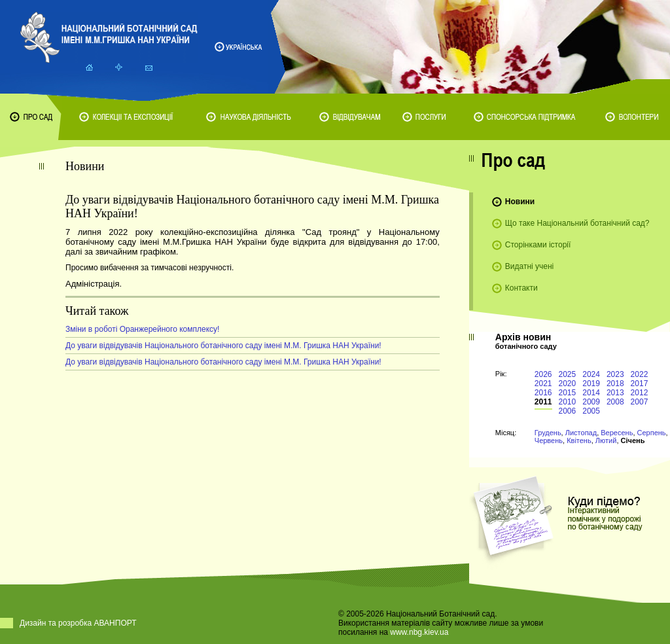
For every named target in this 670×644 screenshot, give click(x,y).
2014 (591, 393)
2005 (591, 411)
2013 (615, 393)
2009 (591, 402)
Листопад (581, 433)
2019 (591, 384)
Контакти (521, 288)
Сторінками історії (538, 245)
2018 (615, 384)
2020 (568, 384)
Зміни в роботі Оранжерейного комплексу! (142, 329)
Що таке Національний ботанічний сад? (577, 223)
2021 (543, 384)
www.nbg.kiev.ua (419, 632)
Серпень (652, 433)
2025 (568, 374)
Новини (520, 202)
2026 (543, 374)
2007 (640, 402)
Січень (633, 440)
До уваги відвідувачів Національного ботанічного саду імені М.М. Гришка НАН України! (223, 346)
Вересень (617, 433)
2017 (640, 384)
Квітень (579, 440)
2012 (640, 393)
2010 (568, 402)
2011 (543, 402)
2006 (568, 411)
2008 (615, 402)
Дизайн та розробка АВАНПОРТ (78, 623)
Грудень (548, 433)
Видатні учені (529, 266)
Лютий (606, 440)
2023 (615, 374)
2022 (640, 374)
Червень (549, 440)
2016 (543, 393)
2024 (591, 374)
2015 (568, 393)
